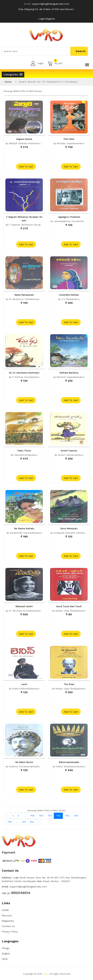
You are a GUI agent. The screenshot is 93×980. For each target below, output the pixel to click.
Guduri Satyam (66, 455)
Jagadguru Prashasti (69, 217)
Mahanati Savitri (24, 606)
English (6, 954)
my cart (55, 63)
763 (67, 816)
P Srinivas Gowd (22, 377)
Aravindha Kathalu (69, 295)
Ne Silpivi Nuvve (24, 762)
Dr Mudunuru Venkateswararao (27, 299)
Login (37, 63)
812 (32, 822)
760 (41, 816)
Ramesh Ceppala (66, 377)
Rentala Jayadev (66, 143)
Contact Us (8, 926)
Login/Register (47, 19)
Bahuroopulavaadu (69, 762)
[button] (13, 75)
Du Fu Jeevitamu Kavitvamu (24, 373)
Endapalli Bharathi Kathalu (69, 533)
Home (8, 82)
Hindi (5, 959)
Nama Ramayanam (24, 295)
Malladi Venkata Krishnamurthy (27, 143)
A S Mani (66, 299)
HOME (5, 910)
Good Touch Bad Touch (69, 606)
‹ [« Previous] (8, 816)
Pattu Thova (24, 451)
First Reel (69, 139)
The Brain (69, 684)
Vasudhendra (22, 455)
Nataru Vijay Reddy (66, 611)
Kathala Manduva (69, 373)
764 (76, 816)
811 (24, 822)
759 (32, 816)
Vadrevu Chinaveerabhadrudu (26, 766)
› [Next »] (39, 822)
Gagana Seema (24, 139)
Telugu (6, 948)
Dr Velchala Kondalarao (23, 611)
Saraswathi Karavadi (22, 533)
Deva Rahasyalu (69, 529)
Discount (7, 915)
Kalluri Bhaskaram (66, 766)
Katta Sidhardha (22, 689)
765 (10, 822)
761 (50, 816)
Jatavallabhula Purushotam (70, 221)
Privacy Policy (10, 932)
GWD (46, 974)
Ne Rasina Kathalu (24, 529)
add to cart (26, 167)
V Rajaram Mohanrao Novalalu (26, 225)
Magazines (8, 921)
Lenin (24, 684)
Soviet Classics (69, 451)
